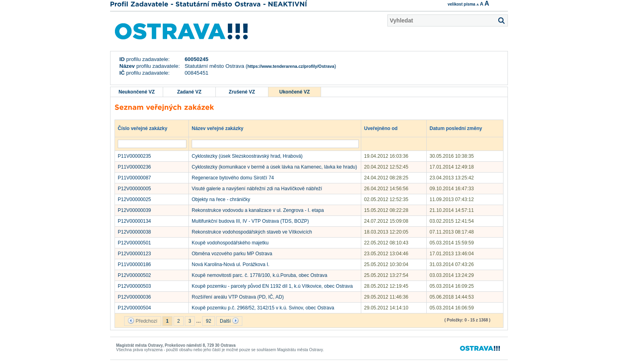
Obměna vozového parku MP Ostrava (232, 254)
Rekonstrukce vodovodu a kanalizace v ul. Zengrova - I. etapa (258, 210)
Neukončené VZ (137, 92)
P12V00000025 (134, 199)
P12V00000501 (134, 243)
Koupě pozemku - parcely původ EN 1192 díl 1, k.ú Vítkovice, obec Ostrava (272, 286)
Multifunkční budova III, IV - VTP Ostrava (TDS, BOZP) (250, 221)
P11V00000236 (134, 167)
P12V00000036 (134, 297)
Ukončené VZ (295, 92)
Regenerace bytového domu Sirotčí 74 (233, 178)
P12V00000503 (134, 286)
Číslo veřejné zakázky (146, 128)
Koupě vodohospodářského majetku (230, 243)
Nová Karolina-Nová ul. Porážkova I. (230, 264)
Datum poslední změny (460, 128)
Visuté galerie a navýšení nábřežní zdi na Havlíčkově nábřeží (257, 189)
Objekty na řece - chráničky (221, 199)
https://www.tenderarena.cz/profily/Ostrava (291, 66)
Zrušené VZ (242, 92)
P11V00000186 (134, 264)
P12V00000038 (134, 232)
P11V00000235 (134, 156)
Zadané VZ (189, 92)
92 (208, 321)
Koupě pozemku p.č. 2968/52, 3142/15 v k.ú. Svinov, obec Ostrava (263, 308)
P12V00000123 (134, 254)
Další (229, 321)
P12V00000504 (134, 308)
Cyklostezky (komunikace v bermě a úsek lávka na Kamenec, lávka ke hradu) (274, 167)
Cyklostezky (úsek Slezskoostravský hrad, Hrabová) (247, 156)
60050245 (196, 59)
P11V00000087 (134, 178)
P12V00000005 (134, 189)
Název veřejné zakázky (221, 128)
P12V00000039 (134, 210)
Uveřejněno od (385, 128)
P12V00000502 (134, 275)
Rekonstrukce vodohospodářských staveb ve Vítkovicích (252, 232)
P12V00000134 (134, 221)
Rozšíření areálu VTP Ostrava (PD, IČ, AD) (238, 297)
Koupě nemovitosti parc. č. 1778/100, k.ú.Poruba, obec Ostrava (260, 275)
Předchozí (142, 321)
